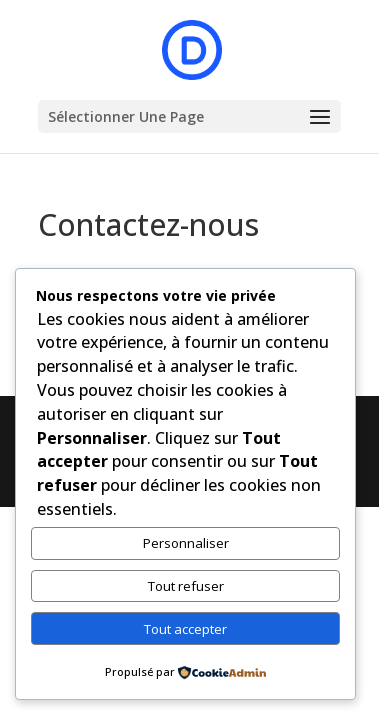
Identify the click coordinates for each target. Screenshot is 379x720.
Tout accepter (185, 629)
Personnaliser (186, 543)
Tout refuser (186, 586)
